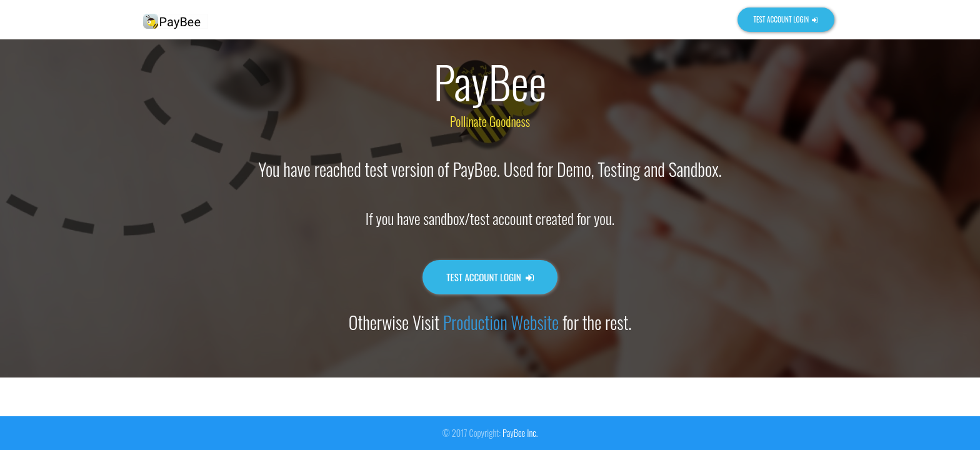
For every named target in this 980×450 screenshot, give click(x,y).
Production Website (501, 322)
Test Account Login (786, 19)
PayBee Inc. (520, 433)
